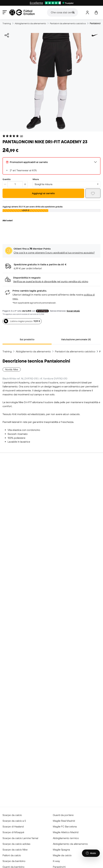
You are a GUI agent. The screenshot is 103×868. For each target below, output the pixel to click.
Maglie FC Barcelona (65, 826)
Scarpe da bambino (14, 861)
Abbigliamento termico (66, 838)
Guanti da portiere (63, 815)
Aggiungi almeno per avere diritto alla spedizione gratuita (33, 207)
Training (7, 23)
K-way (56, 861)
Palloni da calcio (12, 855)
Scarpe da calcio (12, 815)
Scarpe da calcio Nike (15, 850)
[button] (51, 280)
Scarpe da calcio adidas (16, 844)
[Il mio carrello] (96, 12)
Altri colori (8, 220)
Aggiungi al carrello (43, 193)
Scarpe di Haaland (13, 826)
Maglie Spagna (61, 850)
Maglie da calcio (62, 855)
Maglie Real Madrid (64, 821)
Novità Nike (12, 369)
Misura (36, 179)
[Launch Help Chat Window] (91, 853)
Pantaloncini (96, 23)
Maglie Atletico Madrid (66, 832)
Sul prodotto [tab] (27, 339)
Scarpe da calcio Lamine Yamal (20, 838)
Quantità (6, 179)
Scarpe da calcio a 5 (14, 821)
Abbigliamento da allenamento (30, 23)
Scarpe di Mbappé (13, 832)
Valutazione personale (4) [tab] (76, 339)
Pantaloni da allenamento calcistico (68, 23)
